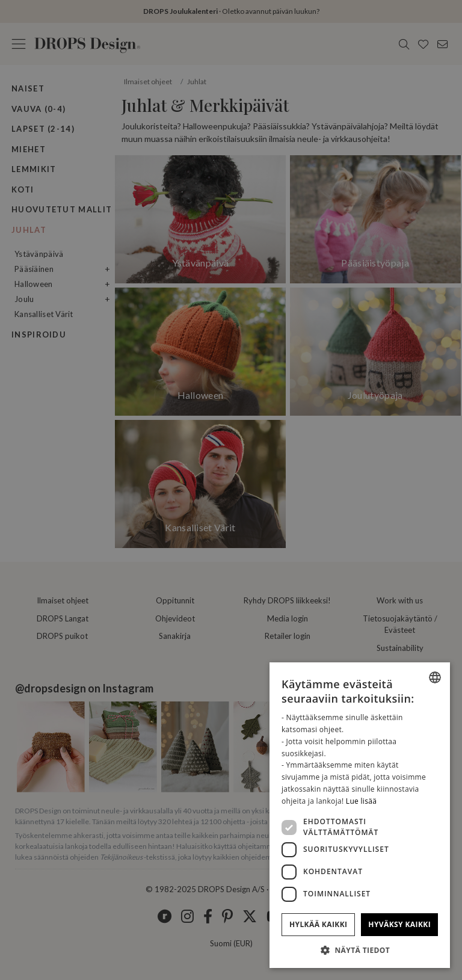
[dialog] (360, 815)
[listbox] (435, 677)
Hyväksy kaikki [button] (399, 924)
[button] (360, 950)
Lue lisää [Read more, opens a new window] (361, 801)
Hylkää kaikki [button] (318, 924)
